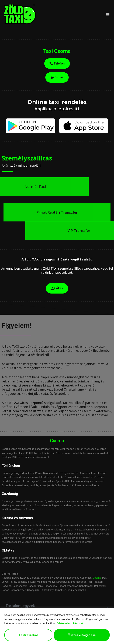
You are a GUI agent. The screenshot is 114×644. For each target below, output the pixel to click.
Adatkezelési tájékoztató (70, 623)
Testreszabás (28, 635)
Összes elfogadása (82, 635)
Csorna (97, 578)
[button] (108, 14)
